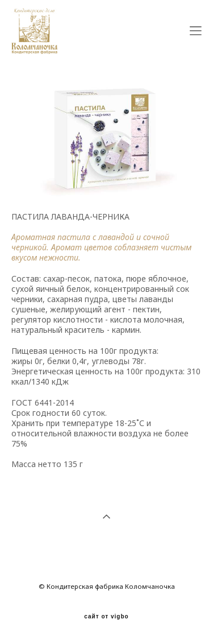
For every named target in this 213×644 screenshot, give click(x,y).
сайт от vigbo (106, 617)
